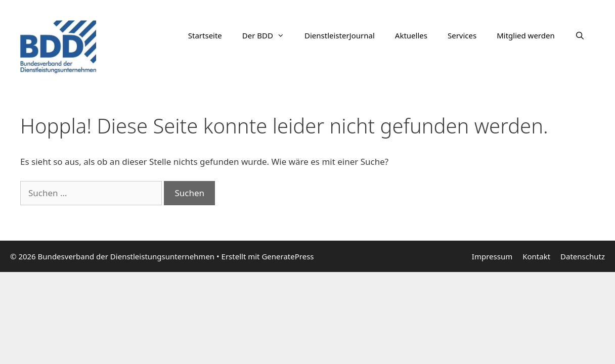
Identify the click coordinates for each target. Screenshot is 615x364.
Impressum (492, 256)
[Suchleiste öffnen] (580, 35)
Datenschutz (583, 256)
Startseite (205, 35)
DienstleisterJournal (340, 35)
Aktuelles (411, 35)
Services (462, 35)
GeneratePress (288, 256)
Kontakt (536, 256)
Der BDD (268, 35)
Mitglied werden (526, 35)
